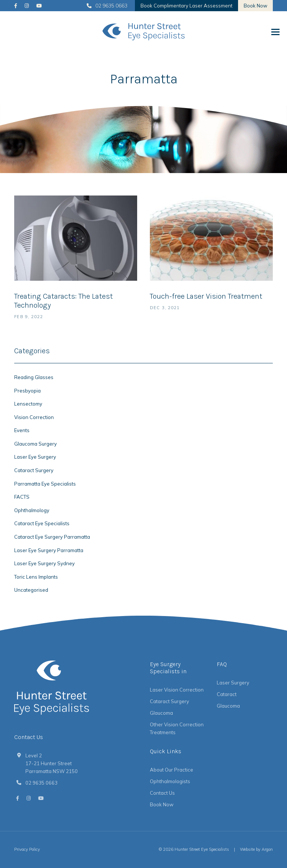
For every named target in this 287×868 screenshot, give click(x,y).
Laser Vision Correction (177, 690)
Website (247, 849)
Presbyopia (27, 391)
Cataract (227, 694)
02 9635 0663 (107, 6)
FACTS (22, 497)
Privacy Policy (27, 849)
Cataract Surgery (34, 470)
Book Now (255, 6)
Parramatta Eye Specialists (45, 484)
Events (22, 430)
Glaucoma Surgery (36, 444)
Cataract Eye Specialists (42, 523)
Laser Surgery (233, 683)
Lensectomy (28, 404)
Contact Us (162, 793)
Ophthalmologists (170, 781)
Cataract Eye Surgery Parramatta (52, 537)
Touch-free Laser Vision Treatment (206, 296)
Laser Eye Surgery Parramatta (49, 550)
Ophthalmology (32, 510)
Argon (267, 849)
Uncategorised (31, 590)
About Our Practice (172, 770)
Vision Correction (34, 417)
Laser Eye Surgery (35, 457)
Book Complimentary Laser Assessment (186, 6)
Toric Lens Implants (36, 577)
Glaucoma (161, 713)
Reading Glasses (34, 377)
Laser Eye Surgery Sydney (44, 563)
